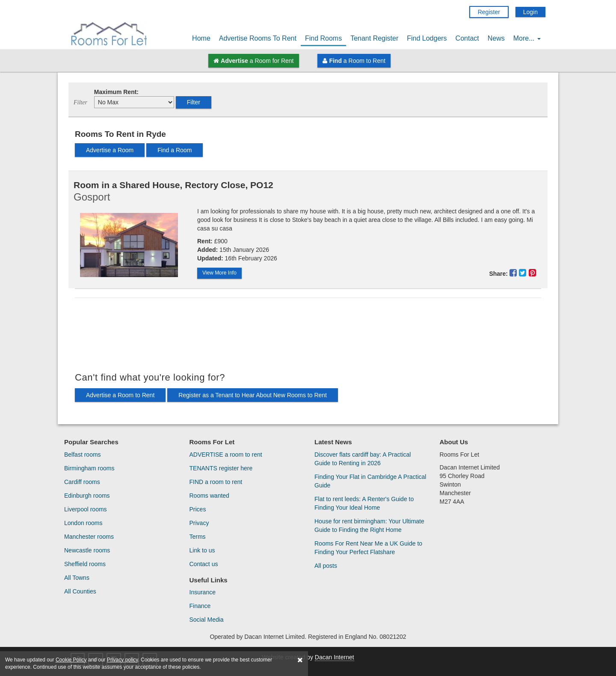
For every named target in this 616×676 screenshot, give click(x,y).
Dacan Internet (335, 657)
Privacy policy (122, 660)
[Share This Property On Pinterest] (532, 273)
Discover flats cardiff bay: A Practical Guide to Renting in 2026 (363, 459)
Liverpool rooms (86, 509)
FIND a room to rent (216, 482)
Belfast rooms (83, 455)
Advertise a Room (110, 150)
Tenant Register (374, 38)
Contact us (204, 564)
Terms (198, 537)
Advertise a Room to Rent (120, 395)
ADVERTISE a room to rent (226, 455)
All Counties (80, 591)
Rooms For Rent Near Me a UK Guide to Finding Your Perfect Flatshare (368, 548)
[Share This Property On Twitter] (524, 273)
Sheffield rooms (85, 564)
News (496, 38)
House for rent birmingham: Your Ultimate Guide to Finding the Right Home (369, 525)
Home (201, 38)
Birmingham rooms (89, 468)
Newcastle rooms (87, 550)
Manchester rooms (89, 537)
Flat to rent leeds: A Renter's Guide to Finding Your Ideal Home (364, 503)
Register (489, 12)
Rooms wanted (209, 496)
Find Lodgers (427, 38)
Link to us (202, 550)
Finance (200, 606)
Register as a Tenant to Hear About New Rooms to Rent (253, 395)
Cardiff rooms (82, 482)
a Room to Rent (354, 61)
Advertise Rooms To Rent (258, 38)
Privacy (199, 523)
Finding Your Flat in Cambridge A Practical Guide (370, 481)
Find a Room (175, 150)
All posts (326, 566)
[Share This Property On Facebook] (514, 273)
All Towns (77, 578)
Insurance (203, 592)
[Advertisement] (308, 335)
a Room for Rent (253, 61)
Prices (198, 509)
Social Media (207, 620)
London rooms (83, 523)
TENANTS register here (221, 468)
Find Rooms (323, 38)
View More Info (219, 273)
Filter (194, 102)
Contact (467, 38)
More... (527, 38)
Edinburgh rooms (87, 496)
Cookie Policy (71, 660)
